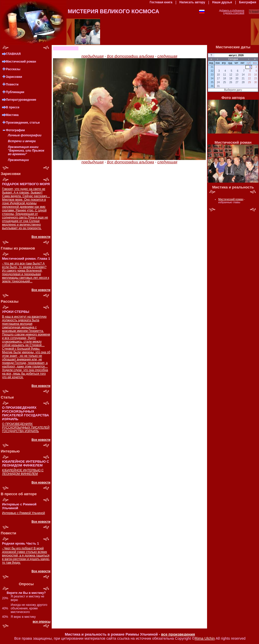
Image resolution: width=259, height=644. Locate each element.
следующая (167, 56)
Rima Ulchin (205, 638)
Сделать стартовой (234, 13)
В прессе (13, 107)
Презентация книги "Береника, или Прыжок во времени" (26, 151)
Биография (248, 2)
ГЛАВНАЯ (13, 54)
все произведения (178, 634)
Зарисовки (14, 77)
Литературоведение (21, 100)
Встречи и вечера (22, 141)
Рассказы (13, 69)
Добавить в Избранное (232, 10)
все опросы (42, 622)
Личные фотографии (25, 135)
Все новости (41, 237)
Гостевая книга (161, 2)
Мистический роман (21, 62)
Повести (12, 84)
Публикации (15, 92)
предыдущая (93, 56)
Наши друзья (222, 2)
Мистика (12, 115)
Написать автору (192, 2)
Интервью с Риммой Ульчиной (23, 513)
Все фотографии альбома (131, 56)
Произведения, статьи (23, 123)
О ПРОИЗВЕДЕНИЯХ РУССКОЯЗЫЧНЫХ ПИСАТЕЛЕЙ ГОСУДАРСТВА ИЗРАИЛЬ (26, 428)
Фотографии (15, 130)
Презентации (18, 160)
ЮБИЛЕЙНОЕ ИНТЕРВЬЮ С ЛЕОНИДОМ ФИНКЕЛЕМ (23, 472)
